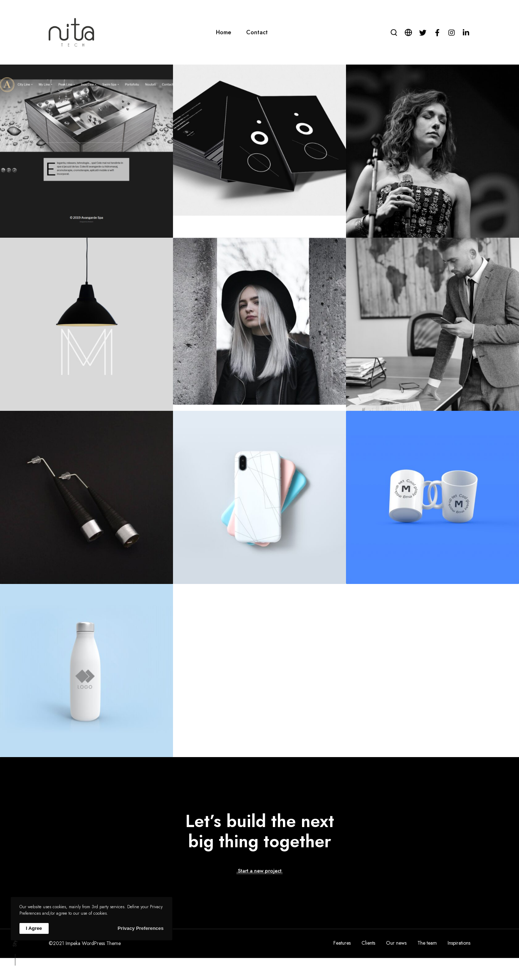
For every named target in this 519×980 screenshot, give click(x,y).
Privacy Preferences (140, 928)
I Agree (34, 928)
